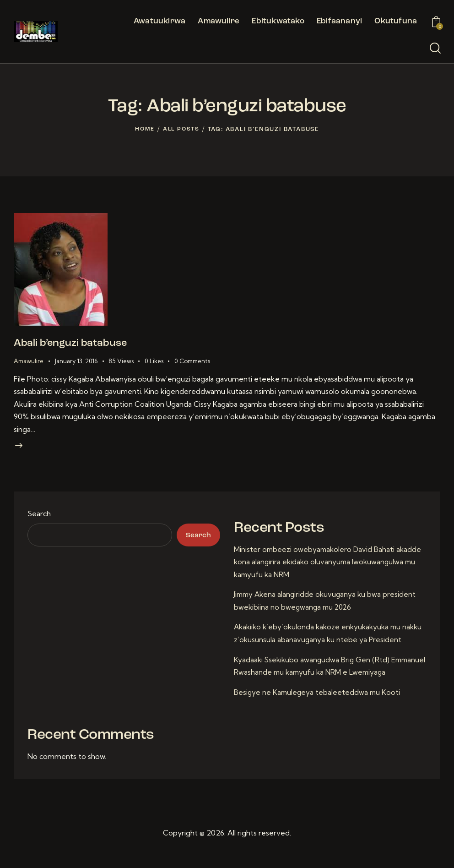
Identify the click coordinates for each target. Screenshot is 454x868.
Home (144, 129)
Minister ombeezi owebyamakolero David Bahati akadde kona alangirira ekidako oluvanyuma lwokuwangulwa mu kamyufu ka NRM (329, 566)
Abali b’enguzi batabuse (80, 345)
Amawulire (29, 363)
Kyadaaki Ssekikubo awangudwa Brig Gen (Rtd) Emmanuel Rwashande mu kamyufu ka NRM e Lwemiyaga (313, 677)
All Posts (181, 129)
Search (39, 518)
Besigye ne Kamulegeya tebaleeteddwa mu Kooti (318, 709)
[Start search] (435, 49)
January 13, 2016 (76, 363)
